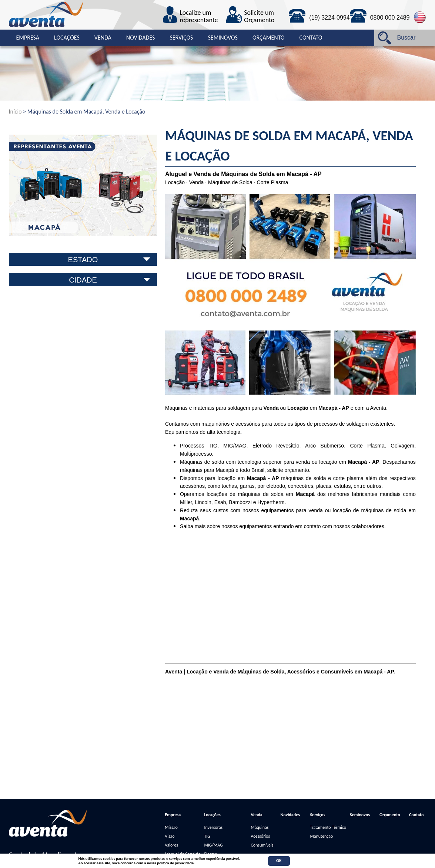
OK (279, 861)
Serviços (181, 38)
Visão (170, 836)
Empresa (28, 38)
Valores (171, 845)
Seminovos (222, 38)
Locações (67, 38)
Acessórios (260, 836)
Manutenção (321, 836)
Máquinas (260, 827)
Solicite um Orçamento (259, 17)
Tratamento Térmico (328, 827)
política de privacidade (175, 863)
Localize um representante (199, 17)
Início (15, 112)
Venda (103, 38)
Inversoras (213, 827)
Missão (171, 827)
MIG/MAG (213, 845)
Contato (311, 38)
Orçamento (269, 38)
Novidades (141, 38)
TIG (207, 836)
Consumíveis (262, 845)
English (420, 18)
